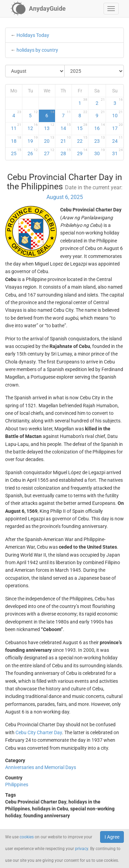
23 (100, 140)
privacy (82, 849)
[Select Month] (35, 71)
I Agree (112, 837)
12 (33, 127)
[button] (111, 9)
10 (118, 114)
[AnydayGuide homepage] (38, 9)
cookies (27, 837)
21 (66, 140)
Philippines (17, 785)
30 (100, 152)
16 (100, 127)
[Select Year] (94, 71)
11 (16, 127)
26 (33, 152)
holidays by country (37, 50)
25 (16, 152)
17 (118, 127)
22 (82, 140)
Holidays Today (33, 35)
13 (49, 127)
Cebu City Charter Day (39, 732)
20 (49, 140)
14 (66, 127)
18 (16, 140)
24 (118, 140)
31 (118, 152)
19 (33, 140)
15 (82, 127)
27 (49, 152)
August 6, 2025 (65, 197)
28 (66, 152)
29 (82, 152)
